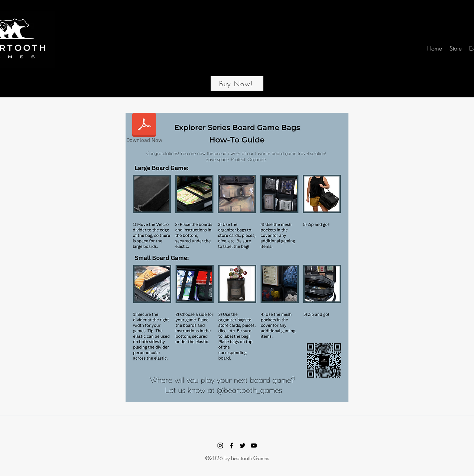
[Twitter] (243, 446)
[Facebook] (231, 446)
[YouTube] (254, 446)
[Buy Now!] (237, 84)
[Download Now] (144, 130)
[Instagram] (220, 446)
